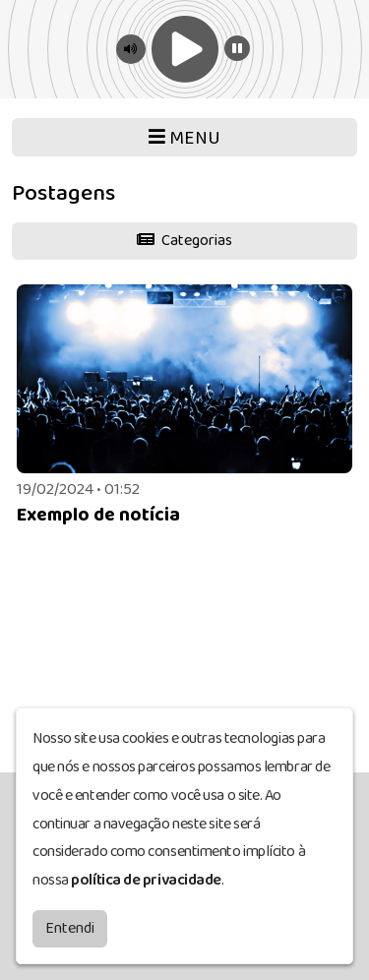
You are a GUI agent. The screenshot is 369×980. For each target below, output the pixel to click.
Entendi (70, 923)
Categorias (184, 241)
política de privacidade (146, 875)
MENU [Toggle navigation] (184, 138)
